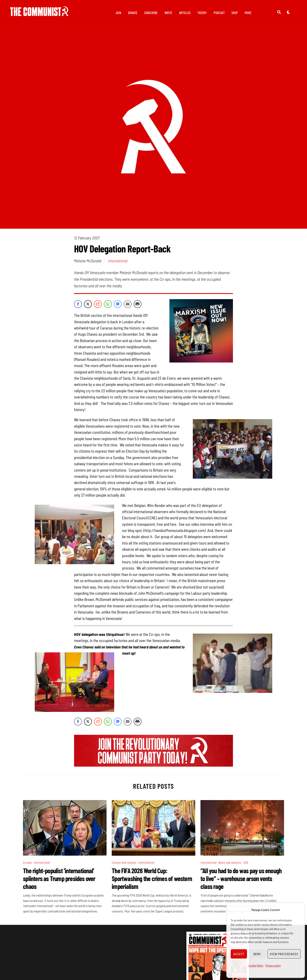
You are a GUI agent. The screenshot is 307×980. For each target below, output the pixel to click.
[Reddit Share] (98, 306)
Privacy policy (273, 965)
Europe (27, 865)
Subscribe (151, 13)
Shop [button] (235, 13)
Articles (185, 13)
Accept (239, 954)
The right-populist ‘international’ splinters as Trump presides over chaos (59, 881)
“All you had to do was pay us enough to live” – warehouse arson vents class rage (241, 881)
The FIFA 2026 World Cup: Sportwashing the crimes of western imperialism (152, 881)
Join (118, 13)
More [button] (248, 13)
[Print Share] (138, 306)
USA (246, 865)
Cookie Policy (256, 965)
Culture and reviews (124, 865)
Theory (202, 13)
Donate (133, 13)
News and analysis (230, 865)
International (118, 263)
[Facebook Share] (78, 306)
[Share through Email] (128, 306)
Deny (257, 954)
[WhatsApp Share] (108, 306)
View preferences (284, 954)
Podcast (219, 13)
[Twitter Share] (88, 306)
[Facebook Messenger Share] (118, 306)
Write (168, 13)
